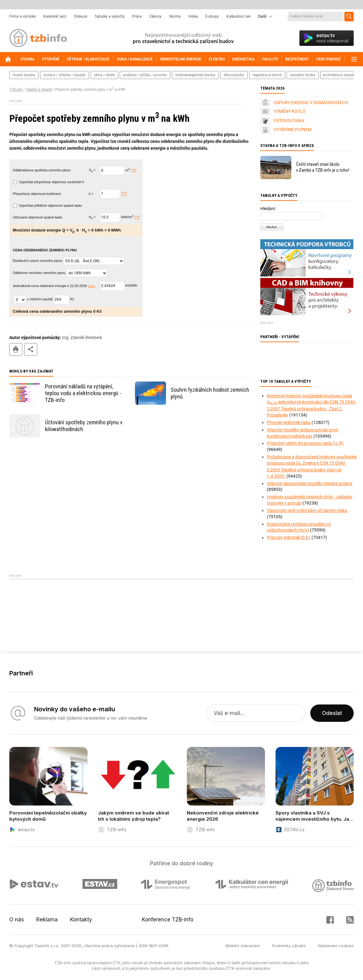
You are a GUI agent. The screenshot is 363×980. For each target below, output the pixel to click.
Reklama (47, 920)
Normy (175, 16)
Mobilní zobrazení (243, 946)
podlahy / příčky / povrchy (145, 75)
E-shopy (212, 16)
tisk (16, 349)
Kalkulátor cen (239, 16)
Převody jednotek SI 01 (289, 537)
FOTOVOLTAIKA (289, 121)
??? (134, 170)
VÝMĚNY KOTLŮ (289, 111)
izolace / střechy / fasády (65, 75)
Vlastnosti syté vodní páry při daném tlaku (307, 510)
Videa (193, 16)
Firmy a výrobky (23, 16)
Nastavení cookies (336, 946)
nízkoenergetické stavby (195, 75)
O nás (17, 920)
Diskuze (81, 16)
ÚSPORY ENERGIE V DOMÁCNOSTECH (311, 103)
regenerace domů (267, 75)
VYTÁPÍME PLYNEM (293, 130)
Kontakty (81, 920)
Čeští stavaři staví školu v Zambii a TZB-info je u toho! (323, 167)
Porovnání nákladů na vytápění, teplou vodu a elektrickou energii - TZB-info (83, 393)
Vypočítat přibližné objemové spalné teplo (47, 205)
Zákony (155, 16)
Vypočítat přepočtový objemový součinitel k (49, 182)
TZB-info (16, 90)
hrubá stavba (24, 75)
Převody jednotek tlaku (289, 422)
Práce (137, 16)
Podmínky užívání (289, 946)
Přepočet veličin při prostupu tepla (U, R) (305, 443)
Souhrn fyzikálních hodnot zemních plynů (210, 393)
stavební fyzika (303, 75)
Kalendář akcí (55, 16)
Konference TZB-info (168, 920)
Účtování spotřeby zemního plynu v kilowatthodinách (84, 426)
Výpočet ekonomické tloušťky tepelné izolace (309, 483)
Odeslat (332, 713)
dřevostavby (234, 75)
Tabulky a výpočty (110, 16)
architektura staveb (339, 75)
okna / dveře (104, 75)
